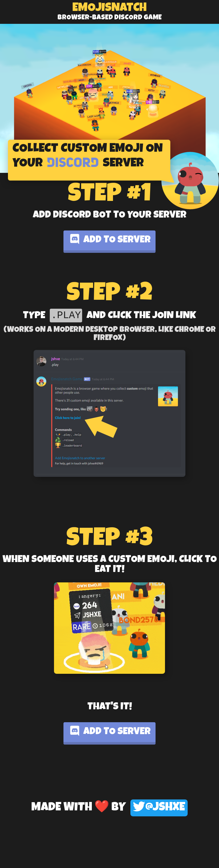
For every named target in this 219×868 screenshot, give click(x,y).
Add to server (109, 239)
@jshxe (159, 808)
